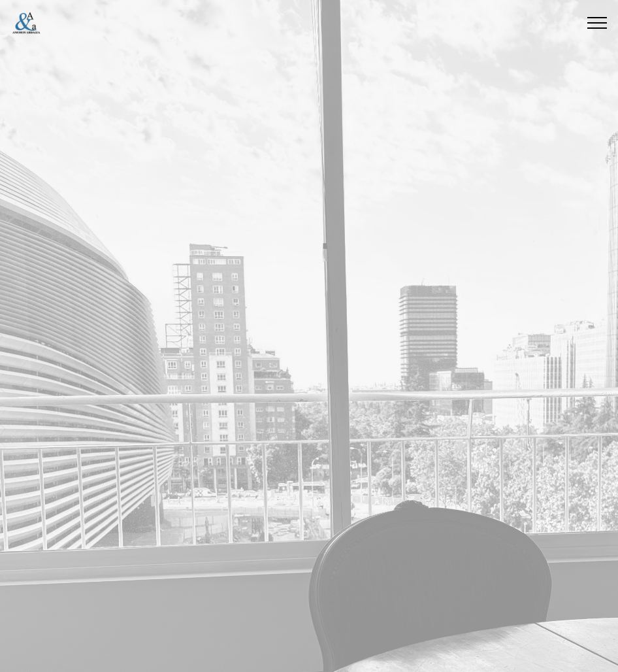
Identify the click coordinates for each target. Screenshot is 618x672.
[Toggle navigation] (597, 23)
